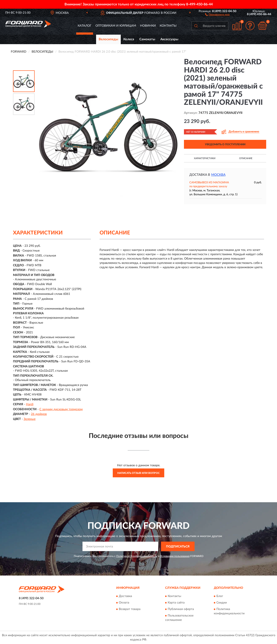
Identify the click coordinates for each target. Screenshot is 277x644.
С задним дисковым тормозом (61, 409)
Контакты (168, 26)
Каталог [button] (85, 26)
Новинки (148, 26)
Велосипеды (108, 39)
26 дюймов (39, 414)
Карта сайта (176, 603)
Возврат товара (130, 609)
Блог (220, 596)
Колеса (129, 39)
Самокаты (147, 39)
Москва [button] (218, 175)
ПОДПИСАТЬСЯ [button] (178, 547)
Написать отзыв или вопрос (138, 473)
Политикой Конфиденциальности (137, 556)
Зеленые (30, 419)
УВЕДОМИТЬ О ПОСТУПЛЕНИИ (225, 144)
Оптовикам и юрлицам (116, 26)
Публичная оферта (181, 609)
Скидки (222, 603)
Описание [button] (246, 158)
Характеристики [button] (205, 158)
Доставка (125, 596)
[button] (217, 14)
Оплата (124, 603)
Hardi (30, 404)
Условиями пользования (175, 556)
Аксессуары (169, 39)
